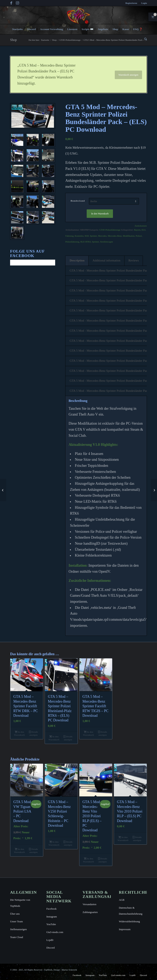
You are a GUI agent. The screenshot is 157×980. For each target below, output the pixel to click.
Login (144, 3)
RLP (82, 242)
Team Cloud (17, 937)
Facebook (51, 909)
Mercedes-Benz (115, 236)
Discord (50, 948)
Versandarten (90, 904)
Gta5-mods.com (55, 932)
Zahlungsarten (90, 912)
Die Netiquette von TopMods (20, 903)
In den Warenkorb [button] (19, 733)
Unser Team (16, 921)
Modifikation (129, 236)
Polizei (139, 236)
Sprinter (95, 242)
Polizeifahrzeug (72, 242)
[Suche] (145, 39)
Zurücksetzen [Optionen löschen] (141, 226)
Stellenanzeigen (18, 929)
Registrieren (131, 3)
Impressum (125, 929)
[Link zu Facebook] (11, 3)
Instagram (52, 917)
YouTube (51, 924)
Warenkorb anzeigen (128, 75)
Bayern (137, 230)
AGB (122, 900)
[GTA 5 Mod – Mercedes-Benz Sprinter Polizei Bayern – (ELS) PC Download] (3, 490)
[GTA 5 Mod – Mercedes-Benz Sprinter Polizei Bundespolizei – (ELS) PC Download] (154, 490)
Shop (13, 40)
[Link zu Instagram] (17, 3)
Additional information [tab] (106, 260)
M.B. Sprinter (91, 236)
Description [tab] (77, 260)
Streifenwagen (106, 242)
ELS (144, 230)
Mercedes (102, 236)
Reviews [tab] (134, 260)
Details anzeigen (33, 733)
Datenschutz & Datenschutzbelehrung (131, 911)
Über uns (15, 914)
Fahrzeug (69, 236)
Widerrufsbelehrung (129, 921)
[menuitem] (131, 3)
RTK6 (88, 242)
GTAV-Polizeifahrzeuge (110, 230)
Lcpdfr (50, 940)
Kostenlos (79, 236)
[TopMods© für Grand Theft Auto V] (78, 15)
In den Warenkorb (100, 214)
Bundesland (78, 201)
